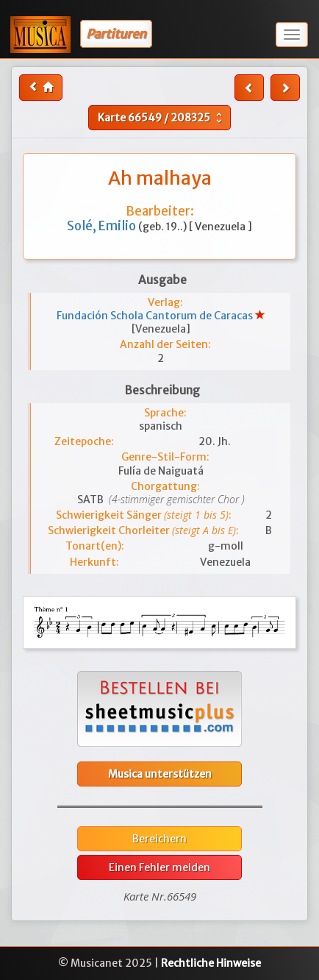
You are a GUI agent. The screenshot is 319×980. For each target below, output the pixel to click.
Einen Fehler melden (159, 867)
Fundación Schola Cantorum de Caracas (156, 316)
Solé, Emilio (103, 226)
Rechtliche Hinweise (211, 963)
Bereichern (159, 839)
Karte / (162, 118)
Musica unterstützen (160, 774)
